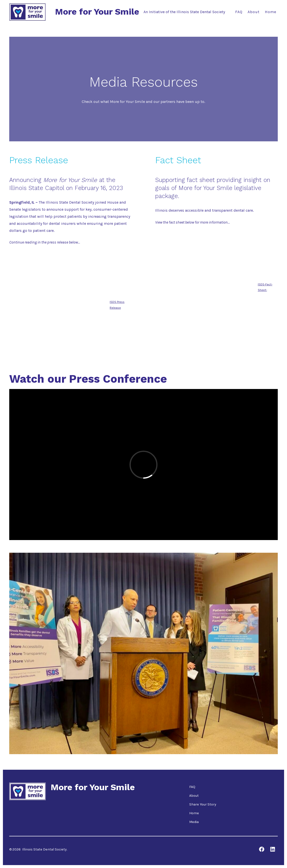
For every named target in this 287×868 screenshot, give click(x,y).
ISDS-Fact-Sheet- (265, 287)
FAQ (239, 12)
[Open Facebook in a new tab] (262, 849)
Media (194, 822)
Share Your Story (203, 804)
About (254, 12)
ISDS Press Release (117, 305)
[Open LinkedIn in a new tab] (273, 849)
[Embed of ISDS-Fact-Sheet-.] (206, 286)
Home (271, 12)
